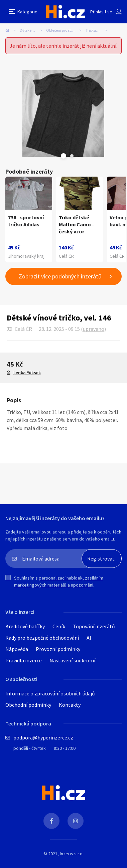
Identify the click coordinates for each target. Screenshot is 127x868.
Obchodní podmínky (28, 705)
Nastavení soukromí (72, 660)
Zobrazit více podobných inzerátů (60, 276)
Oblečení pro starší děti (65, 30)
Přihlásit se (101, 12)
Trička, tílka (95, 30)
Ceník (59, 626)
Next (72, 156)
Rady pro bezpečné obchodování (42, 638)
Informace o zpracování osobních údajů (50, 693)
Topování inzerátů (94, 626)
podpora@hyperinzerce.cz (43, 737)
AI (89, 638)
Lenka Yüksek (27, 373)
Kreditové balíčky (25, 626)
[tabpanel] (63, 114)
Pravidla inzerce (24, 660)
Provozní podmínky (58, 649)
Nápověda (17, 649)
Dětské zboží (30, 30)
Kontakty (70, 705)
